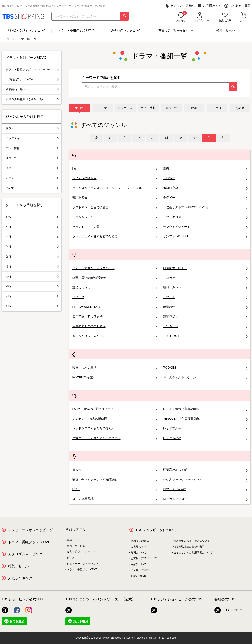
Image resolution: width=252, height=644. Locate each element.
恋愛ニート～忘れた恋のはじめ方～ (115, 438)
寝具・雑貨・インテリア (81, 552)
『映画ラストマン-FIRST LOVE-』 (205, 207)
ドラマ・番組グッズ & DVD (29, 542)
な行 (32, 257)
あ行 (32, 217)
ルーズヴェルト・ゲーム (205, 377)
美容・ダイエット (77, 540)
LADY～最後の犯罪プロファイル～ (115, 409)
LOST (115, 489)
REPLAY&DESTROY (115, 307)
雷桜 (205, 169)
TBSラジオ (226, 610)
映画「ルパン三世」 (115, 368)
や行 (32, 286)
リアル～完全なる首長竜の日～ (115, 268)
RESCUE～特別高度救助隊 (205, 419)
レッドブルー (205, 428)
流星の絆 (205, 307)
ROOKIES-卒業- (115, 377)
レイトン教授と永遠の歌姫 (205, 409)
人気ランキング (20, 578)
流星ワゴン (205, 317)
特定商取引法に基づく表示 (189, 547)
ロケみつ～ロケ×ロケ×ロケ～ (205, 479)
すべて (79, 108)
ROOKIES (205, 368)
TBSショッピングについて (156, 530)
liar (115, 169)
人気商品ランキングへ (32, 79)
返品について (139, 564)
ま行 (32, 276)
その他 (240, 108)
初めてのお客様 (140, 541)
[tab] (97, 138)
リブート (205, 297)
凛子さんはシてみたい (115, 336)
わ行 (32, 306)
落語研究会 (205, 188)
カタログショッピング (126, 30)
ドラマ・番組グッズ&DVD (82, 569)
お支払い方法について (144, 558)
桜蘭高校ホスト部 (205, 470)
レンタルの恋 (205, 438)
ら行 (32, 296)
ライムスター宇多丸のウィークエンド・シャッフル (115, 188)
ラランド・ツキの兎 (115, 227)
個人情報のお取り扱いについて (192, 541)
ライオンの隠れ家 (115, 178)
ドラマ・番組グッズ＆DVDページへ (32, 69)
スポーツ (171, 108)
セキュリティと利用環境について (193, 552)
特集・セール (225, 30)
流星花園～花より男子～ (115, 317)
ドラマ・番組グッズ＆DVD (76, 30)
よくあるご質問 (237, 6)
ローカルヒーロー (205, 499)
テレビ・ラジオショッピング (27, 30)
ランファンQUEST (205, 236)
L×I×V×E (205, 178)
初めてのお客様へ (180, 6)
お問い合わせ (139, 576)
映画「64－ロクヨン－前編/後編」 (115, 479)
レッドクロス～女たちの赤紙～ (115, 428)
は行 (32, 266)
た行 (32, 247)
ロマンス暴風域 (115, 499)
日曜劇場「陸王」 (205, 268)
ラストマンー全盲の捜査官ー (115, 207)
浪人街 (115, 470)
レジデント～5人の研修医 (115, 419)
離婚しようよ (115, 288)
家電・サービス (76, 546)
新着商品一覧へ (32, 89)
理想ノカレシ (205, 288)
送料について (139, 552)
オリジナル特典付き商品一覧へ (32, 99)
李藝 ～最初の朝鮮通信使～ (115, 278)
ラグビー (205, 198)
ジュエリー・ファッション (82, 564)
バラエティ (125, 108)
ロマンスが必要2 (205, 489)
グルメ (71, 558)
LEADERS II (205, 336)
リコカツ (205, 278)
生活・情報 (148, 108)
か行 (32, 227)
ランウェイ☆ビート (205, 227)
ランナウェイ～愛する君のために (115, 236)
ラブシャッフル (115, 217)
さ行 (32, 237)
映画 (194, 108)
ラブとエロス (205, 217)
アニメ (217, 108)
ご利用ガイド (210, 6)
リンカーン (205, 326)
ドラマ (102, 108)
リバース (115, 297)
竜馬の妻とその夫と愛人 (115, 326)
